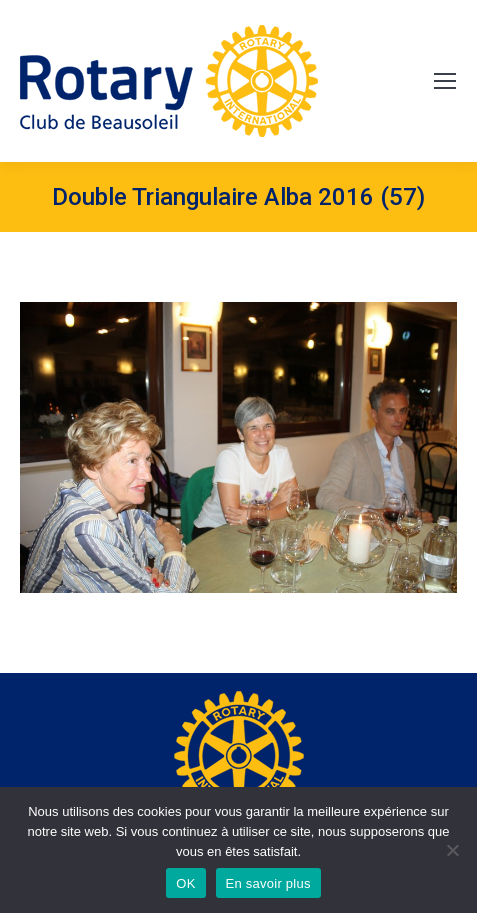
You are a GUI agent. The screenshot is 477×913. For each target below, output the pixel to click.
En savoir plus (268, 883)
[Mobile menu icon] (445, 81)
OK (185, 883)
